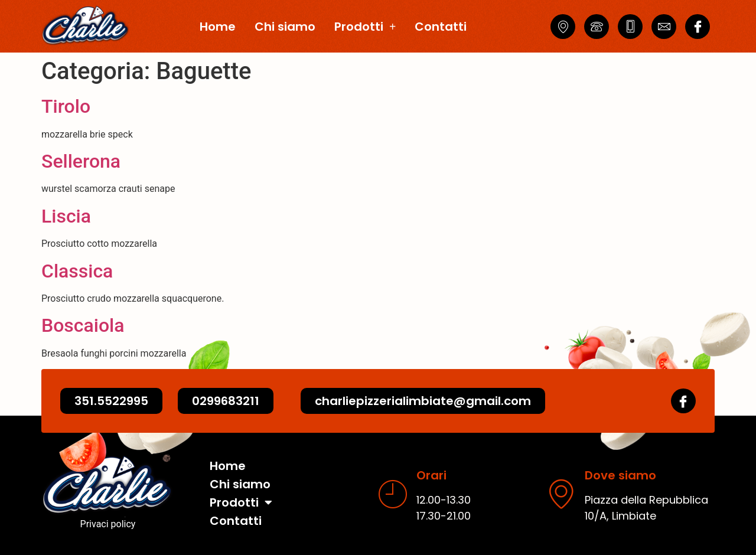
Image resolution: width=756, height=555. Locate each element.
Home (218, 27)
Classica (77, 271)
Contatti (441, 27)
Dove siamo (620, 475)
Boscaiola (83, 325)
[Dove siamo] (561, 494)
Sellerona (81, 161)
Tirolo (66, 106)
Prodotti (365, 27)
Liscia (66, 216)
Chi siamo (285, 27)
